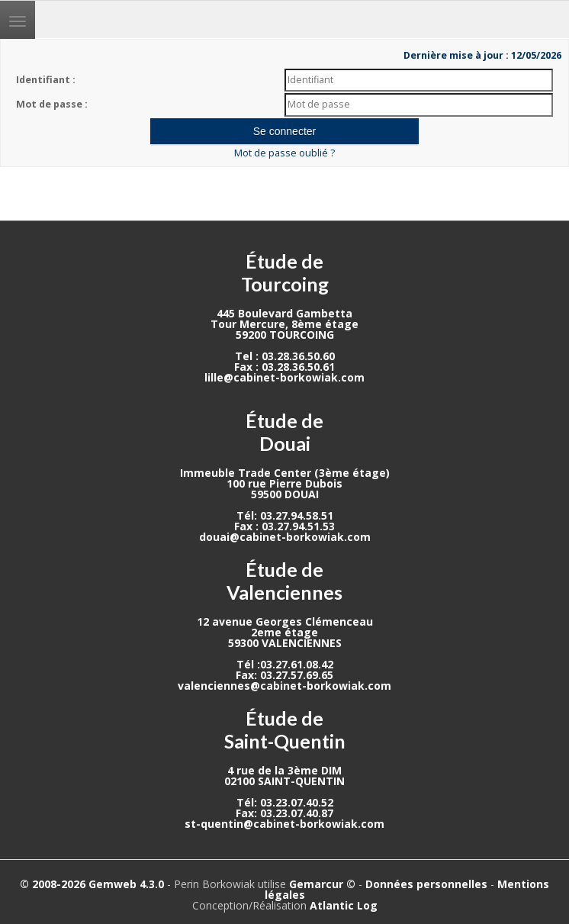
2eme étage (284, 632)
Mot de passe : (52, 104)
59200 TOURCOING (285, 335)
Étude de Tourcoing (285, 272)
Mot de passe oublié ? (284, 153)
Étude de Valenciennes (284, 581)
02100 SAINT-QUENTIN (284, 781)
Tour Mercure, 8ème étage (284, 324)
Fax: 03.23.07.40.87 (284, 813)
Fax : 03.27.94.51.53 (284, 526)
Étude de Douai (284, 432)
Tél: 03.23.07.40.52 (285, 802)
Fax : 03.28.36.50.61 (284, 367)
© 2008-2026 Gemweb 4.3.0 (92, 884)
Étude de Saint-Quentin (285, 729)
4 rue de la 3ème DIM (284, 770)
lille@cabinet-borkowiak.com (284, 377)
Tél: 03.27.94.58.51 (285, 515)
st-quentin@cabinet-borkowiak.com (284, 824)
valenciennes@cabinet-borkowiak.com (284, 686)
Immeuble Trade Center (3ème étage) (285, 473)
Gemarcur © (322, 884)
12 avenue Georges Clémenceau (285, 621)
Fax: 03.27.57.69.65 (284, 675)
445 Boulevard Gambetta (284, 313)
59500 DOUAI (285, 494)
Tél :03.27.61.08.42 (285, 664)
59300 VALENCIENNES (285, 643)
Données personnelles (426, 884)
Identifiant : (46, 80)
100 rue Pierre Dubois (284, 483)
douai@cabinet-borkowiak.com (285, 537)
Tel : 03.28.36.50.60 (285, 356)
